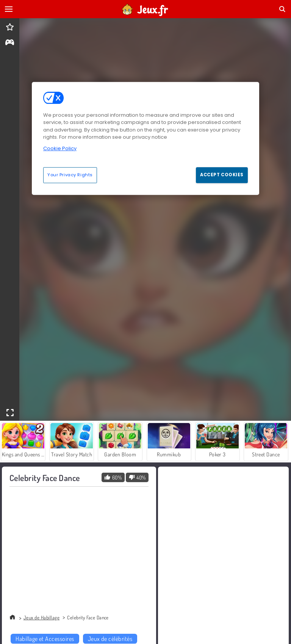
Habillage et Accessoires (45, 639)
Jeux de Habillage (41, 617)
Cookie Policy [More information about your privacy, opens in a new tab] (60, 148)
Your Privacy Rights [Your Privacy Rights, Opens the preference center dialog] (70, 175)
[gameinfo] (10, 43)
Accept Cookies (222, 175)
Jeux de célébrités (110, 639)
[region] (145, 138)
